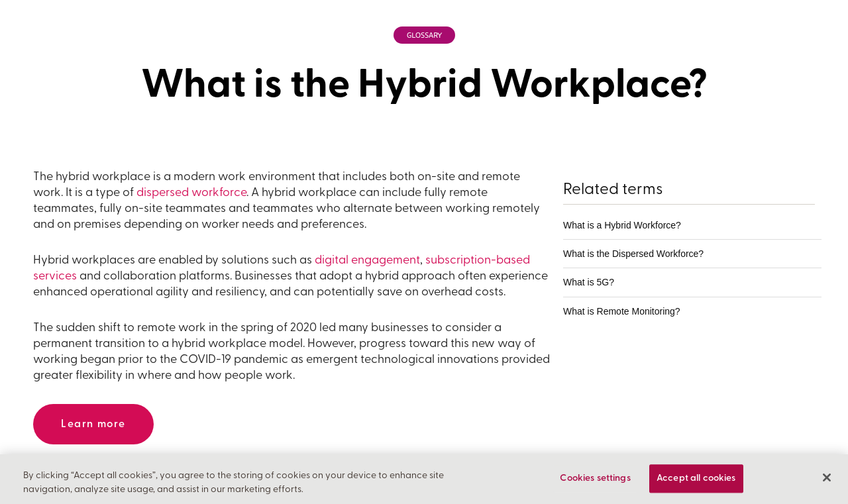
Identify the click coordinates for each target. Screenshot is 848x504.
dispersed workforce (191, 193)
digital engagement (367, 261)
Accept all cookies (696, 480)
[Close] (827, 479)
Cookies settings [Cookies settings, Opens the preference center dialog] (595, 480)
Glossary (424, 35)
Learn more (93, 425)
